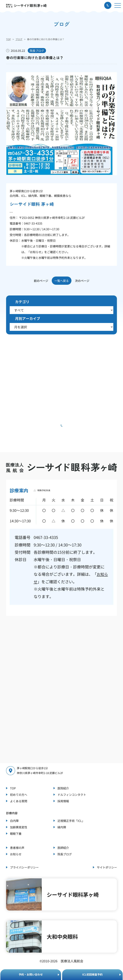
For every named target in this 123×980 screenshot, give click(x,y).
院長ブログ (65, 854)
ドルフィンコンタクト (72, 794)
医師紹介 (63, 847)
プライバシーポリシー (24, 867)
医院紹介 (63, 788)
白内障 (14, 820)
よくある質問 (19, 801)
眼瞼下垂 (16, 833)
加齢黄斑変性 (19, 827)
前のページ (41, 281)
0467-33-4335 (33, 223)
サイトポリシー (107, 867)
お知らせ (36, 252)
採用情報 (63, 801)
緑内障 (62, 827)
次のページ (82, 281)
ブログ (19, 39)
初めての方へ (19, 794)
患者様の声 (17, 847)
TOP (8, 39)
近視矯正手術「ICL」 (71, 820)
